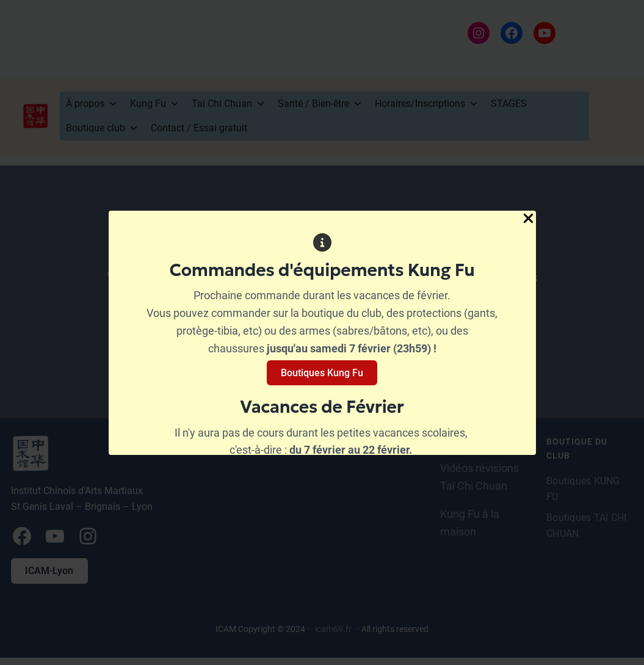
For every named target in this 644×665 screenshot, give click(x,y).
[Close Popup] (528, 219)
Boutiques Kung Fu (322, 373)
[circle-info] (322, 242)
